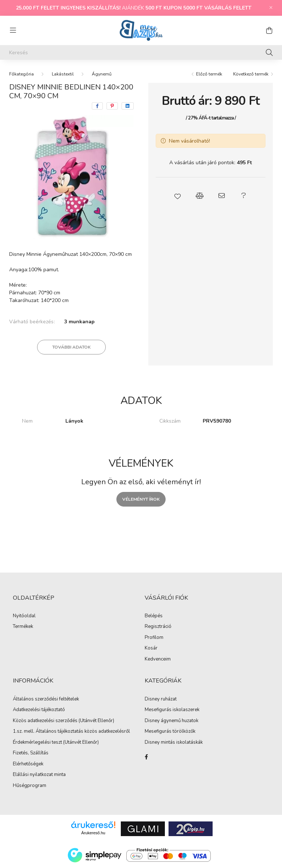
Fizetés (20, 753)
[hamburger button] (13, 30)
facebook (146, 757)
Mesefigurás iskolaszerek (172, 710)
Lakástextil (63, 74)
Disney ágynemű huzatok (171, 721)
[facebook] (97, 106)
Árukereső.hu (93, 833)
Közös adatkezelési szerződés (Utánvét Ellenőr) (64, 721)
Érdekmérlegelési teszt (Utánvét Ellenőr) (56, 743)
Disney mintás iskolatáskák (174, 743)
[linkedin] (128, 106)
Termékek (23, 627)
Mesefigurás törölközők (170, 732)
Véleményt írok (141, 499)
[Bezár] (271, 8)
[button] (178, 196)
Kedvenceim (158, 659)
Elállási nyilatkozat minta (39, 775)
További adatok (71, 347)
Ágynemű (102, 74)
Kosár (151, 648)
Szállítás (39, 753)
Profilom (154, 638)
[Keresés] (141, 52)
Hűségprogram (30, 786)
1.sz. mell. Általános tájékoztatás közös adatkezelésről (71, 732)
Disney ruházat (161, 699)
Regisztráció (158, 627)
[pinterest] (112, 106)
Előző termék (209, 74)
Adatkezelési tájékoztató (39, 710)
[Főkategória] (21, 74)
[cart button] (269, 30)
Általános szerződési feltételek (46, 699)
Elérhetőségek (28, 764)
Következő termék (251, 74)
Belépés (154, 616)
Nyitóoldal (24, 616)
